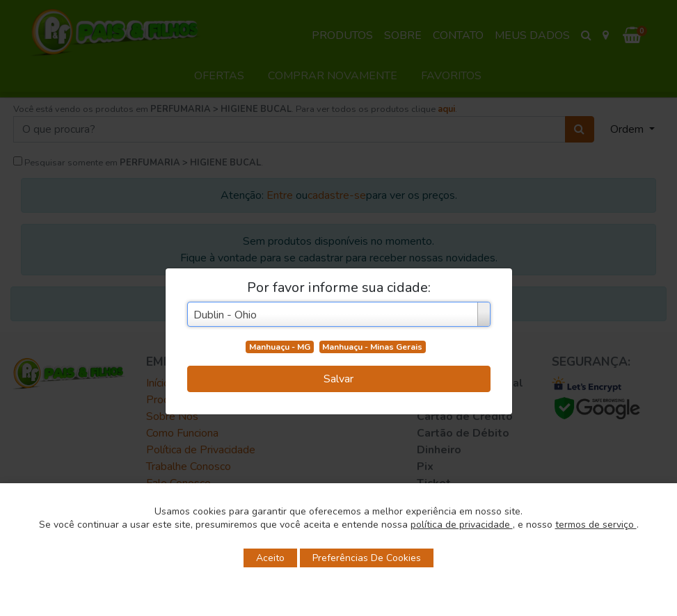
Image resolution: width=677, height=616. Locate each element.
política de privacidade (462, 525)
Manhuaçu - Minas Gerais (372, 347)
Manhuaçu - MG (280, 347)
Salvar (338, 379)
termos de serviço (596, 525)
